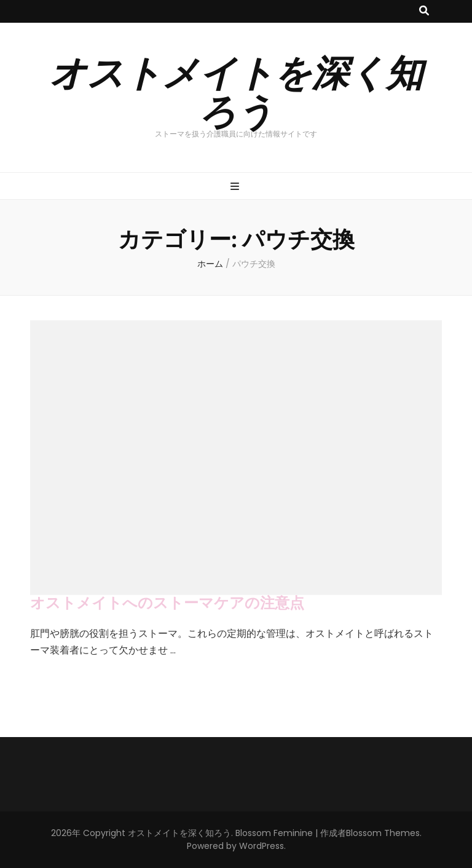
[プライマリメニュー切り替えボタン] (236, 187)
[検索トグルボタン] (424, 11)
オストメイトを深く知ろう (236, 90)
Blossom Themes (383, 833)
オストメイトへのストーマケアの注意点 (167, 603)
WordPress (262, 846)
